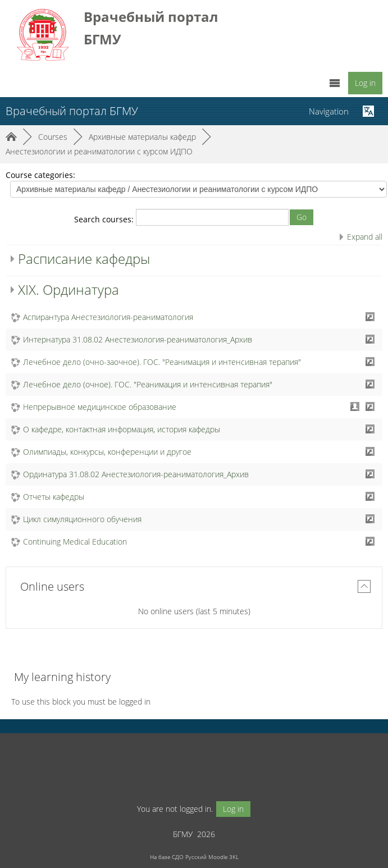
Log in (365, 83)
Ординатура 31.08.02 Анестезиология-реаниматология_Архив (136, 474)
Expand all (365, 237)
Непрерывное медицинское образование (100, 407)
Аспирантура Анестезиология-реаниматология (108, 317)
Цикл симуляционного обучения (82, 519)
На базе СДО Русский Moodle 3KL (194, 857)
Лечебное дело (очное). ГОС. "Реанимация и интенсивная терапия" (148, 384)
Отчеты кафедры (54, 497)
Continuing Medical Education (75, 542)
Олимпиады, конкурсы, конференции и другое (107, 452)
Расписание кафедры (84, 259)
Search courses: (105, 219)
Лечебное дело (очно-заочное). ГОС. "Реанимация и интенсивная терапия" (162, 362)
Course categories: (40, 175)
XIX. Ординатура (69, 289)
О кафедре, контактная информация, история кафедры (122, 429)
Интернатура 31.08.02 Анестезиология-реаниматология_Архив (138, 339)
